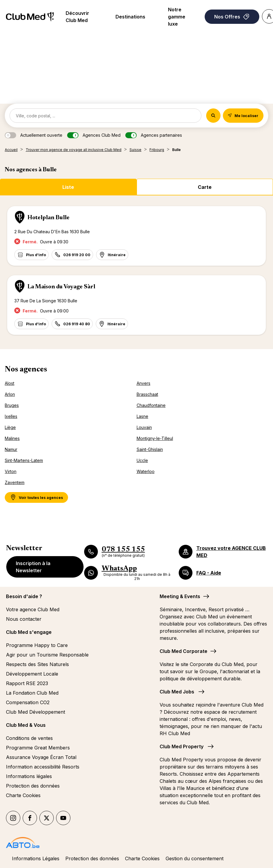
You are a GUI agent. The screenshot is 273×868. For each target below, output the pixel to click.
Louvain (144, 427)
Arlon (10, 394)
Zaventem (15, 482)
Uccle (142, 460)
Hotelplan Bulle (48, 218)
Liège (10, 427)
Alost (10, 383)
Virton (11, 471)
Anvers (144, 383)
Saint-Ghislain (150, 449)
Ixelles (11, 416)
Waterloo (146, 471)
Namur (11, 449)
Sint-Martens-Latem (24, 460)
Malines (12, 438)
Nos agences (26, 370)
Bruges (12, 405)
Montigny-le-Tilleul (155, 438)
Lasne (142, 416)
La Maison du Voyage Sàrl (61, 287)
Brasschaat (147, 394)
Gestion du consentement (195, 858)
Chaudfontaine (151, 405)
